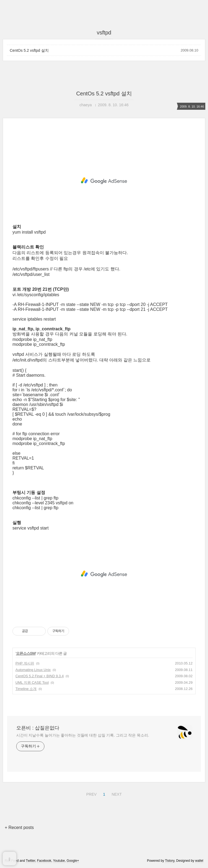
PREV (91, 793)
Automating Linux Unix (33, 670)
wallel (199, 861)
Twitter (30, 861)
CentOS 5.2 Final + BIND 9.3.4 (40, 676)
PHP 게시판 (25, 663)
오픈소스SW (26, 653)
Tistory (170, 861)
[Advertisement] (104, 181)
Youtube (59, 861)
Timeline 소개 (26, 689)
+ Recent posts (19, 827)
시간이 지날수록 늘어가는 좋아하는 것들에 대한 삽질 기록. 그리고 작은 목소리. (83, 735)
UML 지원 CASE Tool (32, 683)
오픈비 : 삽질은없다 (38, 728)
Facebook (44, 861)
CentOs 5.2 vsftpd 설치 (29, 50)
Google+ (73, 861)
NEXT (116, 793)
